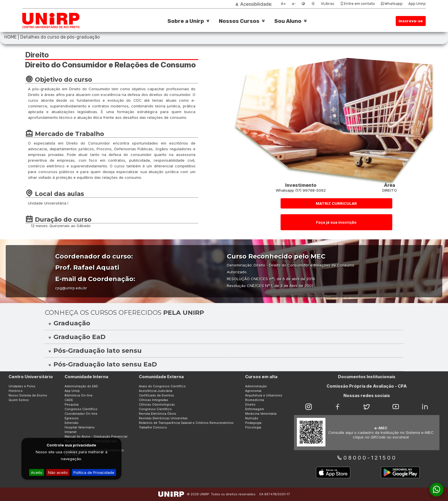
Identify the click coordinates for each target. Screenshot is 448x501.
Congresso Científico (81, 409)
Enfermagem (255, 409)
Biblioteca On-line (79, 395)
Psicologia (253, 427)
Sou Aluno (288, 21)
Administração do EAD (81, 386)
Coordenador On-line (81, 414)
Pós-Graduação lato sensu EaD (102, 364)
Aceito (37, 472)
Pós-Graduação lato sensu (95, 351)
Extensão (72, 423)
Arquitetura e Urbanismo (264, 395)
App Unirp (417, 4)
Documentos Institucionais (367, 377)
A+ (283, 4)
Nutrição (252, 418)
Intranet (71, 432)
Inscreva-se (411, 21)
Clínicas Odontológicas (157, 405)
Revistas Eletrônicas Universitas (163, 418)
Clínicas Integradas (154, 400)
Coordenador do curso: (94, 256)
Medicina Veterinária (261, 414)
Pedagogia (253, 423)
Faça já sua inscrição (336, 222)
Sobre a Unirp (186, 21)
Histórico (16, 391)
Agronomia (253, 391)
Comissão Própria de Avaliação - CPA (367, 386)
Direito (250, 405)
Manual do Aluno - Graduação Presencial (96, 437)
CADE (69, 400)
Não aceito (58, 472)
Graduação (69, 323)
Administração (256, 386)
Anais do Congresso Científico (162, 386)
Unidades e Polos (22, 386)
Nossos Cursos (239, 21)
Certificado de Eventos (156, 395)
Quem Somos (19, 400)
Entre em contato (357, 4)
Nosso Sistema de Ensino (28, 395)
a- (294, 4)
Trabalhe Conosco (153, 427)
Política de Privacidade (94, 472)
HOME (10, 37)
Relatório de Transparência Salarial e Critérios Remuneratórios (186, 423)
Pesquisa (72, 405)
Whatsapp (392, 4)
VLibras (328, 4)
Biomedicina (255, 400)
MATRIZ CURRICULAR (336, 203)
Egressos (72, 418)
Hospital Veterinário (80, 427)
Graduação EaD (77, 337)
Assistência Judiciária (156, 391)
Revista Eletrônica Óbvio (158, 414)
